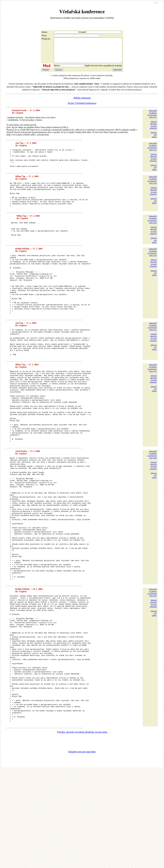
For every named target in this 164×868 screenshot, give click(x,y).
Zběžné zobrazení (82, 103)
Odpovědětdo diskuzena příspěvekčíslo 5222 (152, 400)
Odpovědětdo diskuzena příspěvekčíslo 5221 (152, 353)
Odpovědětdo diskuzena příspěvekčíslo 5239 (152, 665)
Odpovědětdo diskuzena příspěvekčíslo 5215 (152, 119)
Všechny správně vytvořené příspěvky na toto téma (82, 830)
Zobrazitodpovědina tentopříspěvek (153, 130)
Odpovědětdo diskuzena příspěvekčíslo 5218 (152, 189)
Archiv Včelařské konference (82, 108)
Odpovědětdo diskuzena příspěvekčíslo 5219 (152, 234)
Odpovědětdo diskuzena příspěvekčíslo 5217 (152, 151)
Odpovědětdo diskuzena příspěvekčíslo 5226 (152, 502)
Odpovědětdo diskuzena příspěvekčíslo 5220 (152, 266)
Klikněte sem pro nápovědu (82, 850)
